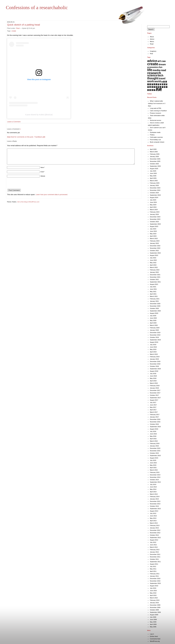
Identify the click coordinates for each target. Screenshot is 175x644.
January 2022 (154, 272)
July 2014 (153, 484)
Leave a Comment (14, 122)
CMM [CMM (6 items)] (163, 61)
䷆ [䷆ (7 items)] (164, 82)
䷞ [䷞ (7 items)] (152, 90)
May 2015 (153, 465)
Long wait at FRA (155, 108)
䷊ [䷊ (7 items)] (152, 84)
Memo (152, 42)
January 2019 (154, 359)
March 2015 (154, 470)
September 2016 (155, 427)
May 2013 (153, 518)
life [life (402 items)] (150, 70)
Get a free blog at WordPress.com (28, 205)
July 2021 (153, 287)
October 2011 (154, 559)
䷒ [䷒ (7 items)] (148, 87)
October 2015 (154, 453)
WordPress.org (155, 641)
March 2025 (154, 181)
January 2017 (154, 417)
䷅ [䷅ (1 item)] (162, 82)
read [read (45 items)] (163, 70)
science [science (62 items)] (152, 76)
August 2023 (154, 226)
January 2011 (154, 576)
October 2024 (154, 193)
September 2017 (155, 398)
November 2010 (155, 581)
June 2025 (153, 173)
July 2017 (153, 402)
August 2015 (154, 458)
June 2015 (153, 463)
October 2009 (154, 610)
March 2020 (154, 325)
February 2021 (155, 299)
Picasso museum (155, 113)
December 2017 (155, 390)
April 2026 (153, 149)
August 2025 (154, 169)
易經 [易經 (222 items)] (159, 89)
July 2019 (153, 345)
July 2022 (153, 258)
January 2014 (154, 499)
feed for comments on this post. (20, 137)
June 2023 (153, 231)
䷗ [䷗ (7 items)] (158, 87)
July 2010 (153, 588)
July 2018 (153, 374)
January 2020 (154, 330)
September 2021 (155, 282)
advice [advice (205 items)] (152, 61)
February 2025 (155, 183)
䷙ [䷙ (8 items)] (162, 87)
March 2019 (154, 354)
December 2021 (155, 275)
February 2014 (155, 497)
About (152, 37)
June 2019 (153, 347)
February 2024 (155, 212)
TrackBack (40, 137)
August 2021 (154, 284)
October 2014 (154, 480)
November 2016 (155, 422)
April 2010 (153, 595)
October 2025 (154, 164)
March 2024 (154, 210)
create (14, 31)
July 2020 (153, 316)
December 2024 (155, 188)
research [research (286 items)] (154, 73)
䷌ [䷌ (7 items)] (156, 84)
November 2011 (155, 557)
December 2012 (155, 530)
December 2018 (155, 361)
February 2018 (155, 386)
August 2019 (154, 342)
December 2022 (155, 246)
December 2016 (155, 419)
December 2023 (155, 217)
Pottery (152, 135)
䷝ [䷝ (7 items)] (150, 90)
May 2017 (153, 407)
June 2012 (153, 545)
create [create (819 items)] (153, 64)
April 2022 (153, 265)
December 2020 (155, 304)
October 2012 (154, 535)
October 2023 (154, 222)
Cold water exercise (156, 137)
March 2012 (154, 547)
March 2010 (154, 598)
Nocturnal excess (155, 120)
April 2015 (153, 468)
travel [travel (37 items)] (162, 78)
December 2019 (155, 333)
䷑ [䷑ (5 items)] (167, 84)
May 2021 (153, 292)
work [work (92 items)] (151, 81)
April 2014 (153, 492)
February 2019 (155, 357)
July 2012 (153, 542)
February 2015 (155, 472)
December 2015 (155, 448)
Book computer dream (157, 142)
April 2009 (153, 624)
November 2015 (155, 451)
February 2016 (155, 443)
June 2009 (153, 620)
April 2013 (153, 521)
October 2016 (154, 424)
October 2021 (154, 279)
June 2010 (153, 591)
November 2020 (155, 306)
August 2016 (154, 429)
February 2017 (155, 415)
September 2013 (155, 509)
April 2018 (153, 381)
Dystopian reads (155, 132)
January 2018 (154, 388)
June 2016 (153, 434)
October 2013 (154, 506)
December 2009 (155, 605)
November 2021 (155, 277)
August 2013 (154, 511)
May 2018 (153, 378)
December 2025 (155, 159)
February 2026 (155, 154)
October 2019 (154, 337)
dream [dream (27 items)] (162, 64)
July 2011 (153, 566)
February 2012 (155, 550)
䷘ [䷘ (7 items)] (160, 87)
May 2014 (153, 489)
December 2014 (155, 475)
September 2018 (155, 369)
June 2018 (153, 376)
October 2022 (154, 251)
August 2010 (154, 586)
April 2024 (153, 207)
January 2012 (154, 552)
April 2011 (153, 571)
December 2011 (155, 554)
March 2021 (154, 296)
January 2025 (154, 185)
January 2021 (154, 301)
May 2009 (153, 622)
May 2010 (153, 593)
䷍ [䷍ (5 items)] (158, 84)
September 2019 (155, 340)
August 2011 (154, 564)
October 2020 (154, 308)
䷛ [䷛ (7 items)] (167, 87)
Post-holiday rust (155, 140)
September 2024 (155, 195)
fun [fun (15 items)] (161, 67)
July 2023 (153, 229)
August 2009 (154, 615)
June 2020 (153, 318)
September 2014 (155, 482)
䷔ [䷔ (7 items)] (152, 87)
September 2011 (155, 562)
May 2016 (153, 436)
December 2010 (155, 579)
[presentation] (26, 187)
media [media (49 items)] (156, 70)
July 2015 (153, 460)
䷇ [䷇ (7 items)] (166, 82)
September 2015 (155, 456)
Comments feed (155, 639)
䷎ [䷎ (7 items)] (160, 84)
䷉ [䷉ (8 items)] (150, 84)
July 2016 (153, 431)
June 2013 (153, 516)
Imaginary (153, 51)
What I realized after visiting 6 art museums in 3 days (157, 103)
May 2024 (153, 205)
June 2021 (153, 289)
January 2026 (154, 156)
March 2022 (154, 267)
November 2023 (155, 219)
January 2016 (154, 446)
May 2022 (153, 263)
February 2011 (155, 574)
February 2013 (155, 525)
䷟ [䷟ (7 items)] (154, 90)
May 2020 (153, 320)
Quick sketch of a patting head (23, 25)
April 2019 (153, 352)
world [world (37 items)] (158, 81)
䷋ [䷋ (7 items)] (154, 84)
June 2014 (153, 487)
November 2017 (155, 393)
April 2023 (153, 236)
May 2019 (153, 349)
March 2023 (154, 238)
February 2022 (155, 270)
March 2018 (154, 383)
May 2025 (153, 176)
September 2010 (155, 583)
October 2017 (154, 395)
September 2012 (155, 538)
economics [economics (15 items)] (153, 67)
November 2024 (155, 190)
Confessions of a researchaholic (37, 7)
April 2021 (153, 294)
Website (43, 179)
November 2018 (155, 364)
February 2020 (155, 328)
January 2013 (154, 528)
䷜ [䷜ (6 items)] (148, 90)
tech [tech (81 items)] (161, 75)
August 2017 (154, 400)
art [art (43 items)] (159, 61)
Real (18, 28)
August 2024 (154, 197)
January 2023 (154, 243)
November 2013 (155, 504)
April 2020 (153, 323)
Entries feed (154, 636)
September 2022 (155, 253)
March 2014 (154, 494)
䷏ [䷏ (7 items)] (162, 84)
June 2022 (153, 260)
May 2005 (153, 627)
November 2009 (155, 607)
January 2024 (154, 214)
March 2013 (154, 523)
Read (152, 44)
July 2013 (153, 513)
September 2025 (155, 166)
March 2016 (154, 441)
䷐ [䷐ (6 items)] (165, 84)
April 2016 (153, 439)
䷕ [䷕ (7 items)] (154, 87)
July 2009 (153, 617)
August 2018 (154, 371)
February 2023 (155, 241)
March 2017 (154, 412)
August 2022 (154, 255)
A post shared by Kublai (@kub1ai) (39, 115)
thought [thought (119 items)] (153, 78)
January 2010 (154, 603)
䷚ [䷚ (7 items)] (165, 87)
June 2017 (153, 405)
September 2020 (155, 311)
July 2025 (153, 171)
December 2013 (155, 501)
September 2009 (155, 612)
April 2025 (153, 178)
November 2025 (155, 161)
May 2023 (153, 234)
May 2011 (153, 569)
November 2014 (155, 477)
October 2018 (154, 366)
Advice (152, 39)
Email (43, 175)
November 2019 (155, 335)
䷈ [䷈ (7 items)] (148, 84)
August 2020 (154, 313)
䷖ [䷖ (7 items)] (156, 87)
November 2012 (155, 533)
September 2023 (155, 224)
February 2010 (155, 600)
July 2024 (153, 200)
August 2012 (154, 540)
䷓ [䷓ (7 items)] (150, 87)
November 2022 (155, 248)
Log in (152, 634)
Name (43, 171)
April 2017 (153, 410)
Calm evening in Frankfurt (158, 111)
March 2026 (154, 152)
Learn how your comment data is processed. (52, 198)
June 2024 (153, 202)
